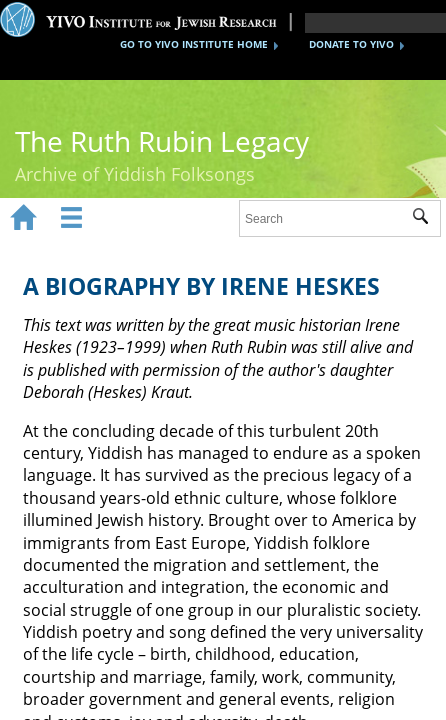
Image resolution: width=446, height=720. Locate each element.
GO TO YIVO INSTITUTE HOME (194, 44)
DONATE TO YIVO (351, 44)
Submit (426, 219)
